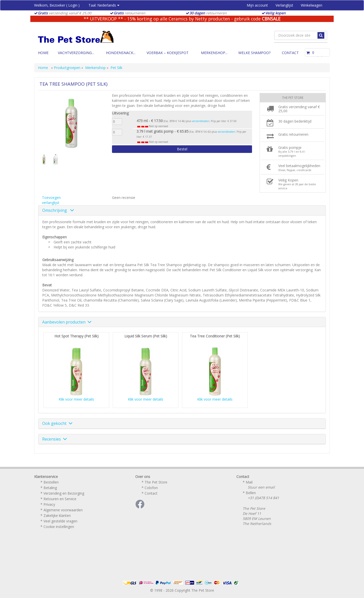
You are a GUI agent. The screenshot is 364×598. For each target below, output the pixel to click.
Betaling (50, 488)
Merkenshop (95, 68)
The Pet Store (156, 482)
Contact (290, 53)
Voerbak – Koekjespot (168, 53)
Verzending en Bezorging (64, 493)
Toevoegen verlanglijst (51, 200)
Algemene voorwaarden (63, 510)
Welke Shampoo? (254, 53)
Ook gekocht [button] (57, 423)
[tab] (182, 211)
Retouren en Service (60, 499)
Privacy (49, 504)
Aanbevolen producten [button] (67, 322)
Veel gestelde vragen (60, 521)
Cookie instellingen (59, 527)
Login (73, 5)
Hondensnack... (121, 53)
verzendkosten (201, 121)
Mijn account (257, 5)
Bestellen (51, 482)
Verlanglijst (284, 5)
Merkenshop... (214, 53)
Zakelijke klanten (57, 515)
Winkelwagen (312, 5)
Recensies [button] (55, 439)
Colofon (151, 488)
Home (43, 53)
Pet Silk (116, 68)
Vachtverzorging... (76, 53)
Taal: (104, 5)
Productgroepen (67, 68)
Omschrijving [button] (58, 210)
